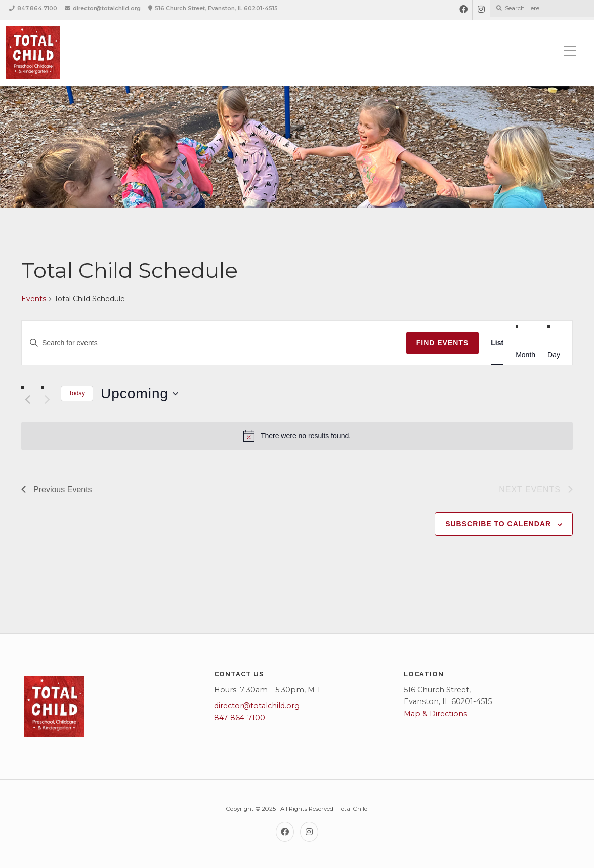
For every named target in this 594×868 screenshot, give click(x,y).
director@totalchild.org (107, 8)
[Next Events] (47, 399)
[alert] (297, 436)
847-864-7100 (240, 718)
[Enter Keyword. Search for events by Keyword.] (214, 343)
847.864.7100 (37, 8)
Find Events (443, 343)
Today (77, 393)
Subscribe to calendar (498, 524)
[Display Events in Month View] (525, 355)
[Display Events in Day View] (554, 355)
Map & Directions (435, 714)
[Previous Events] (27, 399)
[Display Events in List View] (497, 343)
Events (34, 299)
